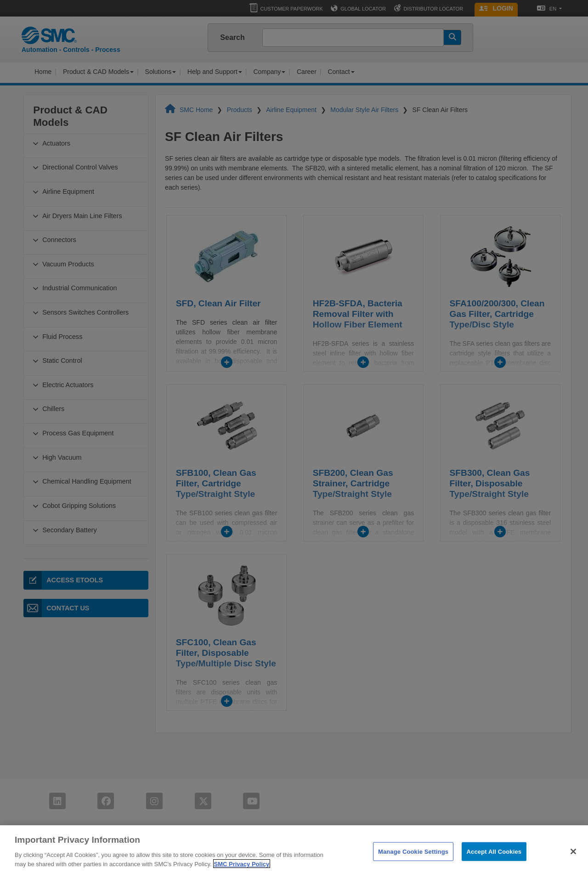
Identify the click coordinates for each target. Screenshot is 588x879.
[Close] (573, 864)
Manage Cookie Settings (413, 864)
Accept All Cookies (494, 864)
